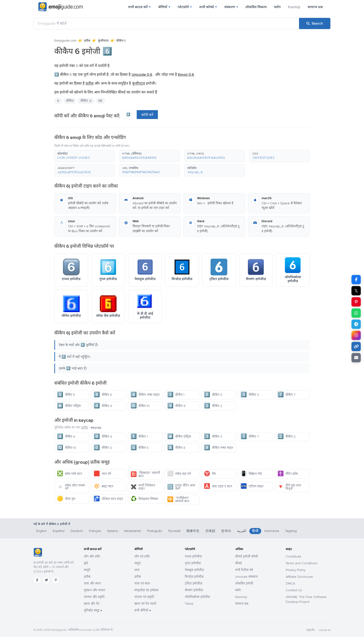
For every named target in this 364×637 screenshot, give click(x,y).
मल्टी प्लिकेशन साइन (143, 487)
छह (100, 101)
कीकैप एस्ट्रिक (69, 406)
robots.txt (325, 630)
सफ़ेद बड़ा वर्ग (179, 474)
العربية (242, 531)
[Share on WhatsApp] (356, 313)
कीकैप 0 (213, 395)
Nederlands (133, 531)
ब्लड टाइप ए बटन (218, 486)
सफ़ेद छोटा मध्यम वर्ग (71, 487)
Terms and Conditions (302, 563)
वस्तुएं (138, 563)
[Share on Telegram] (356, 324)
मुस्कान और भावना (94, 590)
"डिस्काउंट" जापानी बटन (145, 474)
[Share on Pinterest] (356, 302)
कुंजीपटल (103, 41)
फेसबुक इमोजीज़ (194, 570)
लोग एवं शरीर (142, 556)
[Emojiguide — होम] (38, 552)
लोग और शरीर (92, 556)
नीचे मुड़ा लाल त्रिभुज (289, 487)
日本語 (210, 531)
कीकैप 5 (66, 395)
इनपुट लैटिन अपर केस (181, 487)
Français (95, 531)
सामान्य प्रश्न (315, 7)
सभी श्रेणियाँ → (143, 610)
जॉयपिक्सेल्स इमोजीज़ (197, 597)
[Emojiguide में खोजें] (166, 23)
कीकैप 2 (213, 406)
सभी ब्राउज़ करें (139, 7)
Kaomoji (294, 7)
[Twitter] (46, 580)
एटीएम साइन (252, 486)
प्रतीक (87, 41)
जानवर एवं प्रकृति (144, 597)
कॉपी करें (147, 115)
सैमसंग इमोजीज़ (194, 590)
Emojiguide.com (65, 41)
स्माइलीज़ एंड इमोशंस (146, 590)
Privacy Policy (296, 570)
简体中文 (193, 531)
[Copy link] (356, 347)
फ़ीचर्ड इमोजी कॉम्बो (246, 556)
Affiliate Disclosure (299, 577)
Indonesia (272, 531)
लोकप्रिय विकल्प (256, 7)
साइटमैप (311, 630)
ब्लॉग (277, 7)
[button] (84, 156)
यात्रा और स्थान (92, 583)
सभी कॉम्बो (208, 7)
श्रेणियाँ (164, 7)
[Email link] (356, 358)
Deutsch (77, 531)
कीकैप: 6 (86, 101)
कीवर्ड (238, 563)
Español (59, 531)
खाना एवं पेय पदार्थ (145, 604)
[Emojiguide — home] (61, 7)
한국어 (226, 531)
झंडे (86, 563)
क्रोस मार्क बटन (70, 474)
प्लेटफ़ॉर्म (185, 7)
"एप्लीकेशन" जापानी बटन (178, 500)
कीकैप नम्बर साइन (145, 395)
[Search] (315, 23)
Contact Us (294, 590)
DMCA (290, 583)
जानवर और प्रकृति (94, 597)
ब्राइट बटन (103, 486)
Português (155, 531)
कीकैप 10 (140, 406)
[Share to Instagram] (356, 335)
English (41, 531)
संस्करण (231, 7)
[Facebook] (37, 580)
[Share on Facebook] (356, 280)
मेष (210, 474)
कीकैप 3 (250, 395)
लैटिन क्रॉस (288, 474)
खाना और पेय (92, 604)
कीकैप (70, 101)
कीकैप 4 (103, 406)
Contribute (294, 556)
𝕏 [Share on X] (356, 291)
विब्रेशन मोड (251, 474)
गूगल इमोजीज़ (193, 563)
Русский (174, 531)
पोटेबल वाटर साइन (108, 499)
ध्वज (137, 570)
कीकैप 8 (103, 395)
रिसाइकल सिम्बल (144, 499)
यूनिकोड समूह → (93, 610)
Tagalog (291, 531)
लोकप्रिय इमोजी (244, 583)
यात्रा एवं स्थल (142, 583)
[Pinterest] (56, 580)
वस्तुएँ (87, 570)
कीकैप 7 (286, 395)
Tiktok (189, 604)
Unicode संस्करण (246, 577)
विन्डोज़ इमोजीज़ (194, 577)
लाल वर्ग (102, 474)
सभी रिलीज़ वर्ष (244, 570)
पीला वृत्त (66, 499)
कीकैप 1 (176, 395)
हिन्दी (255, 531)
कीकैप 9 (176, 406)
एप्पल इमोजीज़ (193, 556)
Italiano (113, 531)
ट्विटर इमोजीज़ (193, 583)
